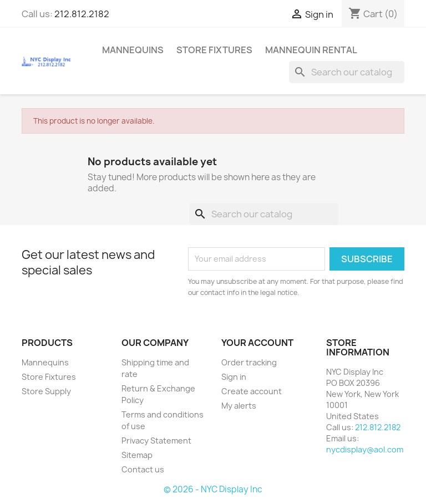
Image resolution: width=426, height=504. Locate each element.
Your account (257, 343)
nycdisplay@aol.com (365, 449)
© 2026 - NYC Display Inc (213, 489)
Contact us (143, 469)
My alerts (239, 406)
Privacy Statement (156, 441)
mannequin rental (311, 50)
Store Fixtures (214, 50)
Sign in (234, 377)
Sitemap (137, 455)
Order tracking (249, 362)
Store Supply (46, 391)
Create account (252, 391)
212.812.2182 (82, 14)
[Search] (347, 72)
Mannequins (133, 50)
